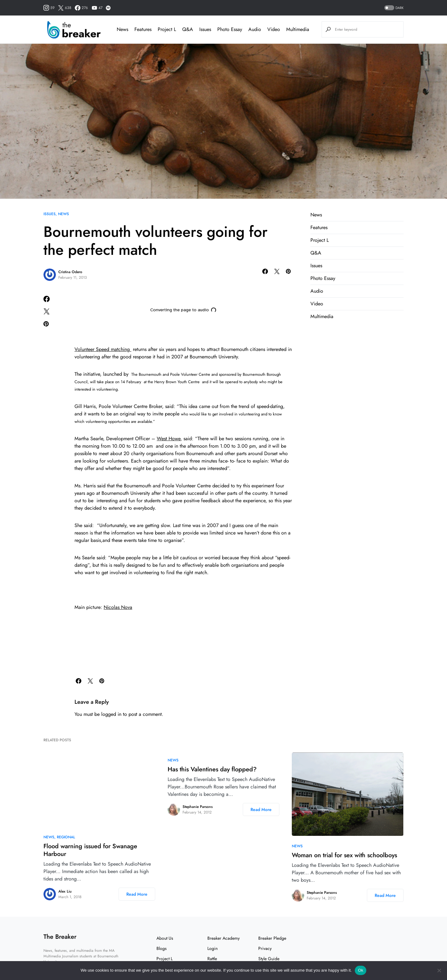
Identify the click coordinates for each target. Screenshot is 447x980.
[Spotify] (108, 8)
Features (319, 227)
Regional (66, 837)
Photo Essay (323, 278)
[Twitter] (65, 8)
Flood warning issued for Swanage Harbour (90, 850)
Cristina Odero (70, 272)
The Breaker (60, 937)
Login (212, 948)
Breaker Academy (223, 938)
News (63, 214)
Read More (137, 894)
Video (317, 304)
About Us (165, 938)
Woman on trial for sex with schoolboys (344, 855)
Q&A (316, 253)
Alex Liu (65, 891)
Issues (50, 214)
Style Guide (269, 959)
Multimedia (322, 316)
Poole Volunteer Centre (191, 374)
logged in (111, 714)
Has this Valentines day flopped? (212, 769)
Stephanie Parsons (198, 807)
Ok (361, 970)
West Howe (169, 439)
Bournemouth (149, 374)
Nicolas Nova (118, 607)
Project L (320, 240)
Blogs (162, 948)
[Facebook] (81, 8)
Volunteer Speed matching (103, 349)
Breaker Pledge (272, 938)
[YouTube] (97, 8)
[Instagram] (49, 8)
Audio (317, 291)
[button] (393, 8)
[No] (439, 970)
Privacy (265, 948)
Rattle (212, 959)
